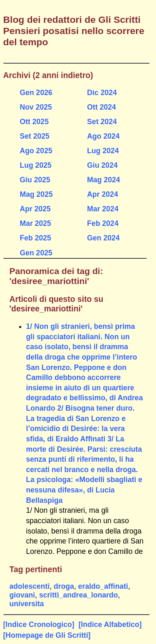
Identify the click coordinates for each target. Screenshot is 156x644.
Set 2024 (102, 122)
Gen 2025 (36, 253)
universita (27, 604)
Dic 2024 (102, 93)
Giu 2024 (102, 165)
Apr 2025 (35, 209)
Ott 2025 (34, 122)
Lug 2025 (36, 165)
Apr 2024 (102, 194)
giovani (22, 595)
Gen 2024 (103, 238)
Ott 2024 (101, 107)
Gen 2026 (36, 93)
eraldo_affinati (103, 586)
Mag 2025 (36, 194)
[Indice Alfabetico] (110, 624)
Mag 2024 (103, 180)
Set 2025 (35, 136)
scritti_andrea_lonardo (79, 595)
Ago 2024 (103, 136)
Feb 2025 (36, 238)
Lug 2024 (103, 151)
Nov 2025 (36, 107)
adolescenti (30, 586)
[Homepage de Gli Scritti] (47, 635)
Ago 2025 (36, 151)
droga (64, 586)
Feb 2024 (103, 223)
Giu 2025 (35, 180)
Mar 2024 (103, 209)
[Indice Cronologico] (39, 624)
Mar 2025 (36, 223)
